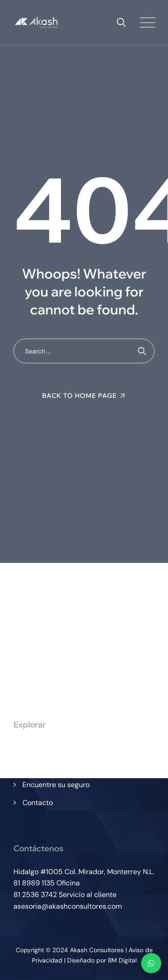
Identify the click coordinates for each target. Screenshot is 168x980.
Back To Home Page (80, 396)
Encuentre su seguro (56, 785)
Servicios (37, 766)
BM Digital (122, 960)
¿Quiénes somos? (51, 748)
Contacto (38, 803)
